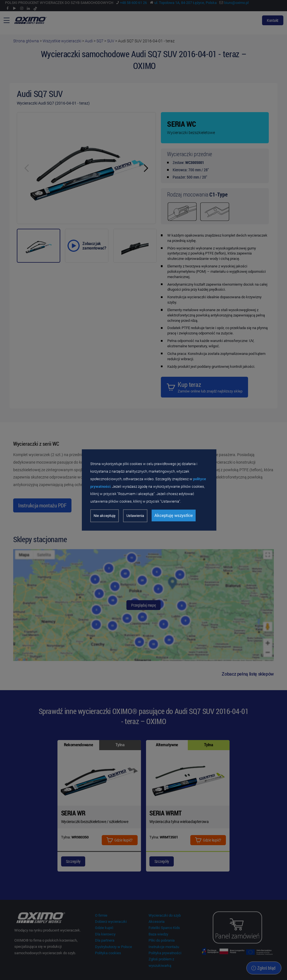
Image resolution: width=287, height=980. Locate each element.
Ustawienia (135, 516)
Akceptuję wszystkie (174, 516)
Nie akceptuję (105, 516)
